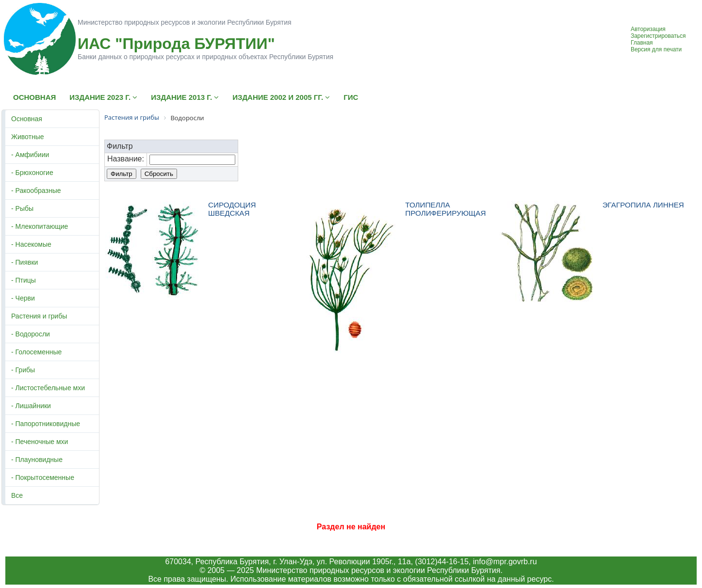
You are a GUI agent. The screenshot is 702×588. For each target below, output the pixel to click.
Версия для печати (656, 49)
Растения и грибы (39, 316)
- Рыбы (22, 208)
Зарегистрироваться (658, 36)
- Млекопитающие (40, 226)
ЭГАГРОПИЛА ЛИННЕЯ (643, 205)
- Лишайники (31, 406)
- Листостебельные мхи (48, 388)
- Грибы (23, 370)
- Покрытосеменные (43, 477)
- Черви (23, 298)
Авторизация (648, 29)
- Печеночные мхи (40, 442)
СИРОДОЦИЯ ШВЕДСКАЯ (232, 209)
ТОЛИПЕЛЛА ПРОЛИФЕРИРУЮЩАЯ (445, 209)
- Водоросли (31, 334)
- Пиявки (24, 262)
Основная (27, 119)
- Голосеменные (36, 352)
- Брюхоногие (32, 173)
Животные (28, 137)
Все (17, 495)
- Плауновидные (37, 460)
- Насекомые (31, 244)
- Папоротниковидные (46, 424)
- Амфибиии (30, 155)
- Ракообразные (36, 191)
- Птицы (24, 280)
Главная (642, 43)
